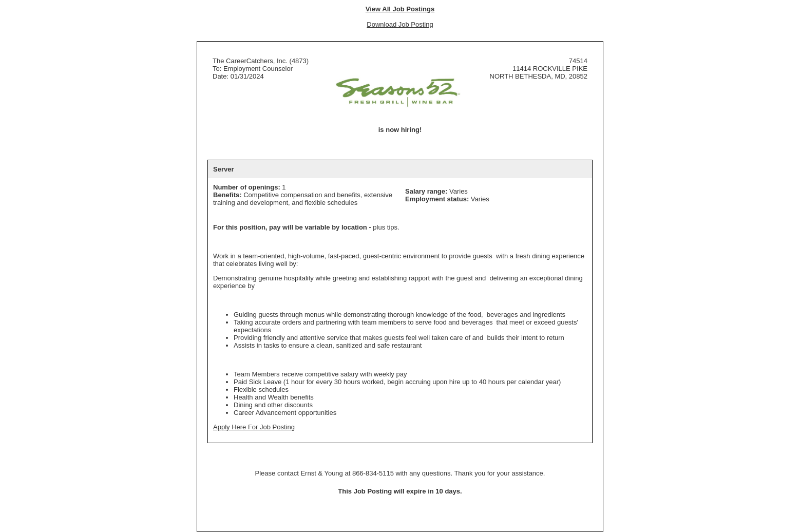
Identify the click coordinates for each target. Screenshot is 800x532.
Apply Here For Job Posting (254, 427)
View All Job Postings (400, 9)
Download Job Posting (400, 24)
